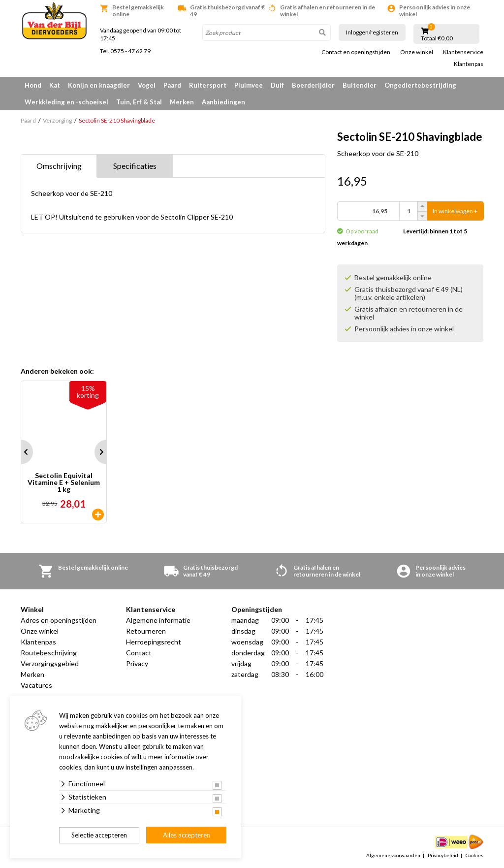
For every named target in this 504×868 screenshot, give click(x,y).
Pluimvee (249, 85)
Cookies (474, 855)
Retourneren (146, 631)
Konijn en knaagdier (99, 85)
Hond (33, 85)
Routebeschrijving (49, 653)
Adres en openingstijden (59, 620)
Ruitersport (208, 85)
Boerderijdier (313, 85)
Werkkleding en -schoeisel (66, 102)
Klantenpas (469, 64)
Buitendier (360, 85)
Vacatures (36, 685)
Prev (21, 452)
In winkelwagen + (455, 211)
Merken (182, 102)
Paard (172, 85)
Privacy (137, 663)
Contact (139, 653)
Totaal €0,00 (437, 38)
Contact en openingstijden (356, 52)
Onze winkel (417, 52)
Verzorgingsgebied (50, 663)
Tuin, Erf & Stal (139, 102)
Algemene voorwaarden (393, 855)
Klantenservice (463, 52)
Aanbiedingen (223, 102)
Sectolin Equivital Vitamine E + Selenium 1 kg (64, 482)
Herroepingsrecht (154, 642)
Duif (277, 85)
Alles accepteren (187, 835)
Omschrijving (59, 166)
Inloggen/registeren (372, 32)
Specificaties (135, 166)
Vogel (147, 85)
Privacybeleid (443, 855)
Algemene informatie (158, 620)
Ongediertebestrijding (420, 85)
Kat (55, 85)
